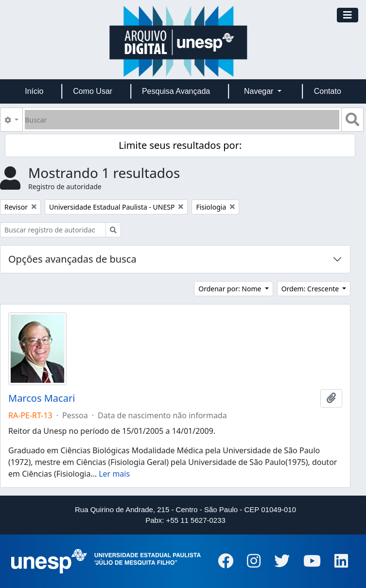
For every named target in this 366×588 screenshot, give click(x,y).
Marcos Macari (42, 398)
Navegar (260, 91)
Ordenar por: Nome (231, 289)
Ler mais (114, 474)
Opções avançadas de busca (72, 259)
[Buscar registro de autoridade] (53, 230)
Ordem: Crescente (311, 289)
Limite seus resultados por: (180, 145)
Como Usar (93, 91)
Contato (328, 91)
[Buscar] (182, 120)
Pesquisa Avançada (176, 91)
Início (34, 91)
